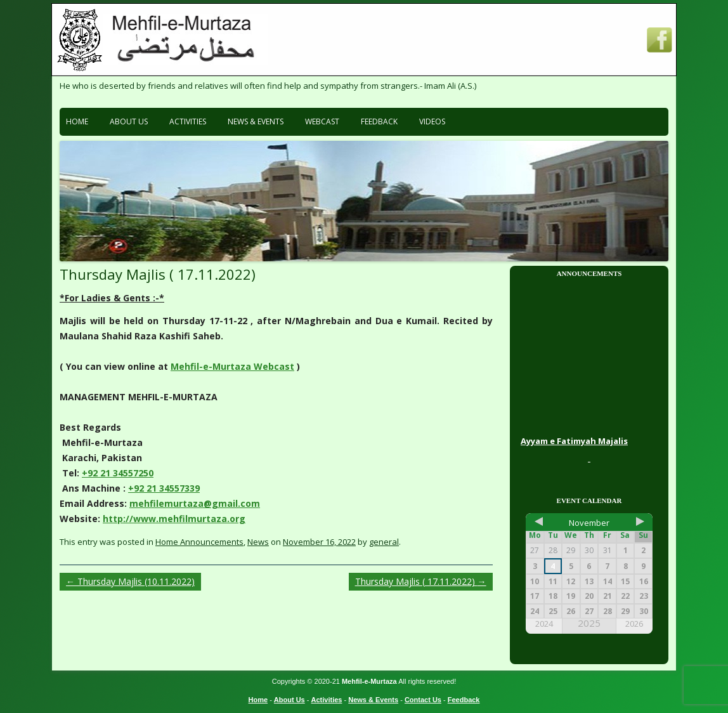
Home (77, 121)
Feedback (379, 121)
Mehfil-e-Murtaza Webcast (232, 366)
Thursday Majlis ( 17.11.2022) (421, 581)
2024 (544, 624)
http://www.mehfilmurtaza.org (174, 519)
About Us (129, 121)
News (258, 542)
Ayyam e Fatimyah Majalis (574, 442)
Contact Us (423, 700)
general (384, 542)
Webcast (322, 121)
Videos (432, 121)
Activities (188, 121)
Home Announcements (199, 542)
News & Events (256, 121)
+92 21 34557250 (118, 473)
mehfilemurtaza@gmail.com (195, 503)
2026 (634, 624)
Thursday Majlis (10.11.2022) (130, 581)
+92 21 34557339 (164, 488)
